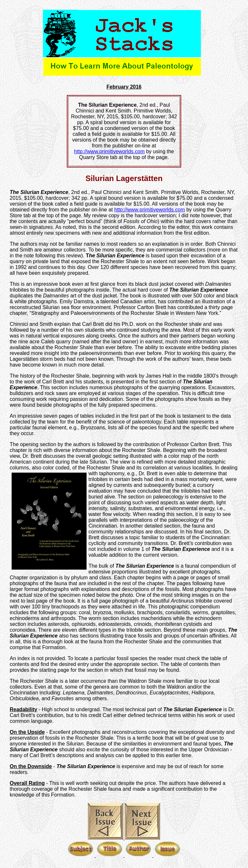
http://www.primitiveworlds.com (109, 151)
